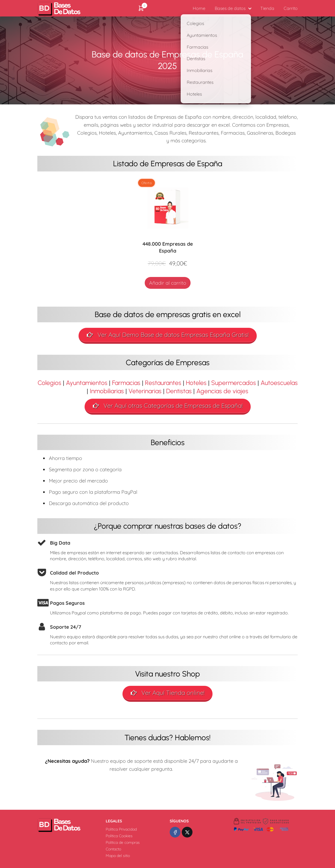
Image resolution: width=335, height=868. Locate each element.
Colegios (49, 383)
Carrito (291, 8)
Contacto (113, 849)
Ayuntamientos (87, 383)
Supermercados (234, 383)
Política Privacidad (121, 829)
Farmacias (126, 383)
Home (199, 8)
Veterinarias (145, 391)
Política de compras (123, 842)
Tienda (267, 8)
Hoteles (196, 383)
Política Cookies (119, 836)
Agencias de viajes (222, 391)
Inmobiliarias (107, 391)
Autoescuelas (279, 383)
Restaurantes (163, 383)
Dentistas (179, 391)
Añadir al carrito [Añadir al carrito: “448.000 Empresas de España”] (168, 283)
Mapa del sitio (118, 856)
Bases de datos (230, 8)
